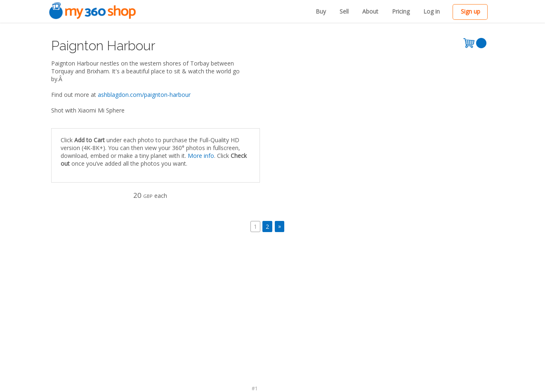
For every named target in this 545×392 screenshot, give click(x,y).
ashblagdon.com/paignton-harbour (144, 95)
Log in (432, 11)
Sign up (471, 11)
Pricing (401, 11)
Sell (344, 11)
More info (201, 156)
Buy (321, 11)
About (370, 11)
